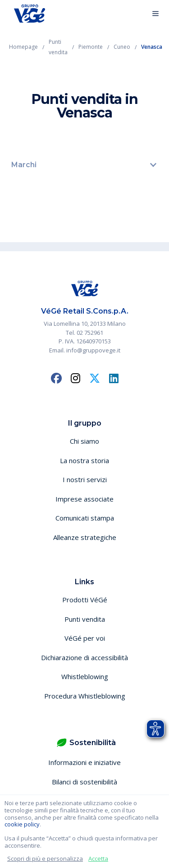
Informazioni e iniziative (84, 762)
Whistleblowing (85, 676)
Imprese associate (84, 499)
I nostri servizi (85, 479)
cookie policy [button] (22, 824)
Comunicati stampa (85, 518)
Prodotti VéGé (85, 600)
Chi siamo (84, 441)
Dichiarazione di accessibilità (84, 657)
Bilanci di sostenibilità (84, 782)
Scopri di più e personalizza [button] (45, 859)
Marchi (24, 165)
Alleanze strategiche (85, 537)
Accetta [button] (98, 859)
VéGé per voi (85, 638)
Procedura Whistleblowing (85, 696)
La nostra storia (84, 460)
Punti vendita (85, 619)
